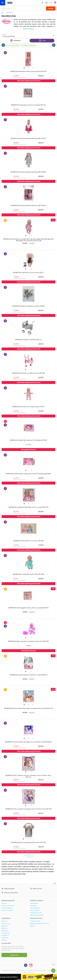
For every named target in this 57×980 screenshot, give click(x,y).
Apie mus (4, 903)
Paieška (51, 9)
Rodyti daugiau (29, 29)
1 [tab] (24, 68)
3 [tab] (33, 68)
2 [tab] (29, 68)
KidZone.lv (5, 940)
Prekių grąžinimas (35, 908)
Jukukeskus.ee (6, 933)
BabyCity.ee (5, 931)
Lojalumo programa (7, 908)
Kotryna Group (6, 923)
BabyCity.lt (5, 926)
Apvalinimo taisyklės (7, 910)
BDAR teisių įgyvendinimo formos (40, 923)
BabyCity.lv (5, 928)
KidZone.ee (5, 938)
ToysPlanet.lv (5, 935)
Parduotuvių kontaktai (8, 906)
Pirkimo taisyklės (35, 910)
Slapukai (32, 926)
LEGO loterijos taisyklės (37, 915)
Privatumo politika (35, 921)
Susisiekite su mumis (36, 913)
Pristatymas (33, 906)
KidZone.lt (4, 921)
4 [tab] (34, 839)
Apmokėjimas (34, 903)
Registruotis (14, 955)
